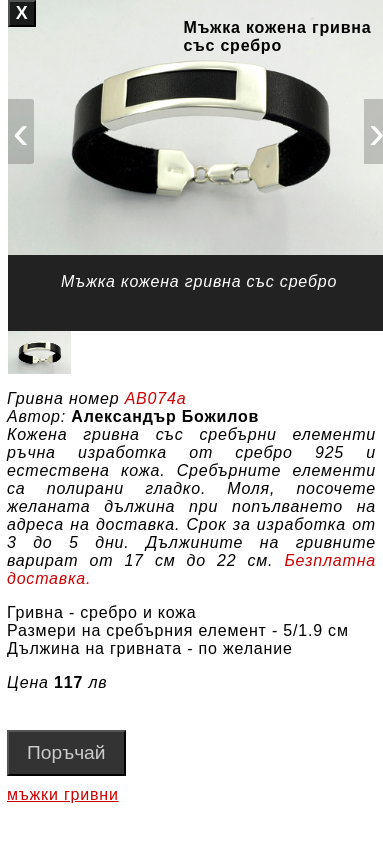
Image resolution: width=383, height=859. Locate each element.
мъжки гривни (63, 794)
